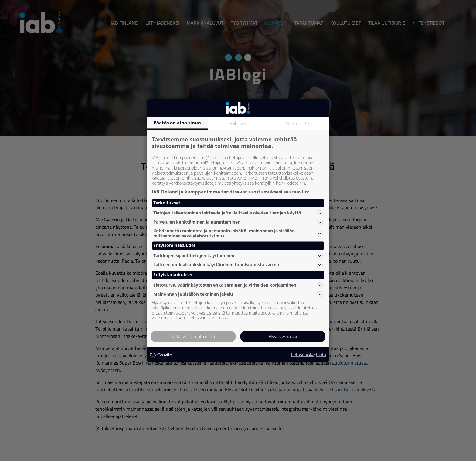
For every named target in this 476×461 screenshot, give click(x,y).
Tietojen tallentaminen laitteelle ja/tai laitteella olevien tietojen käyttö (238, 213)
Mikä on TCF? (299, 123)
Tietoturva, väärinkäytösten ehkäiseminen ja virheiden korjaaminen (238, 285)
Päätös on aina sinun (177, 123)
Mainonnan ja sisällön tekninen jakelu (238, 294)
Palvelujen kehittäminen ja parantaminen (238, 222)
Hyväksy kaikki (283, 337)
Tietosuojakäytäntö (308, 355)
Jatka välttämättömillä (193, 337)
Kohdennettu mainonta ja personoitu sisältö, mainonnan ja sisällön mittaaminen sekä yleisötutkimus (238, 233)
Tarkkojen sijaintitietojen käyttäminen (238, 256)
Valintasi (238, 123)
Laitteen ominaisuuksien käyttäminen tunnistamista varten (238, 265)
